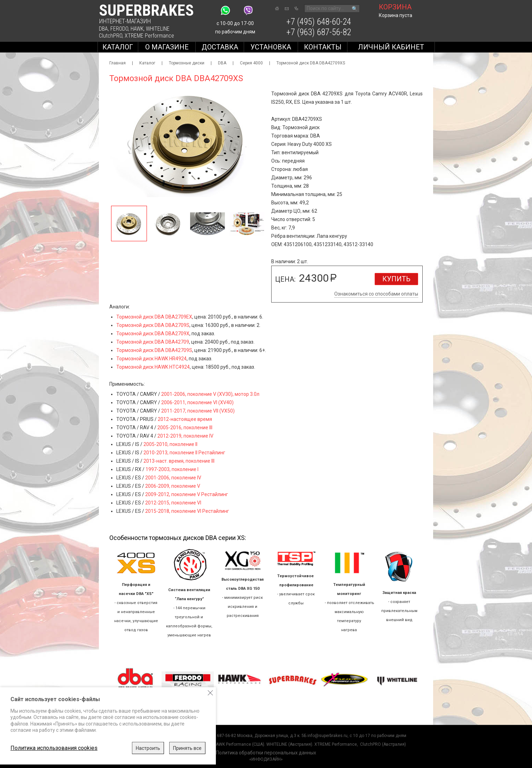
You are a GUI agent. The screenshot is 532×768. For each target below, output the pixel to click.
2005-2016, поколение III (185, 428)
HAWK (137, 29)
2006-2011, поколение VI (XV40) (197, 402)
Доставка (220, 47)
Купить (396, 279)
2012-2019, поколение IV (185, 436)
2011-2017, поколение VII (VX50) (198, 411)
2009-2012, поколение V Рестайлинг (187, 494)
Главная (118, 63)
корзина (395, 7)
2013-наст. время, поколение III (179, 461)
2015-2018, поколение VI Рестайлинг (187, 511)
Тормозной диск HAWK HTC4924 (153, 367)
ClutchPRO (111, 36)
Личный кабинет (391, 47)
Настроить (148, 748)
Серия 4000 (251, 63)
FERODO (119, 29)
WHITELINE (158, 29)
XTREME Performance (149, 36)
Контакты (323, 47)
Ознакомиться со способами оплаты (376, 294)
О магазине (167, 47)
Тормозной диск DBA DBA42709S (154, 350)
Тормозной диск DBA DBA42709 (153, 342)
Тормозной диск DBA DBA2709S (153, 325)
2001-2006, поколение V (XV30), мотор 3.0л (210, 394)
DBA (103, 29)
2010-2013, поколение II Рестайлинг (184, 453)
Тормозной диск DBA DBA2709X (153, 334)
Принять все (187, 748)
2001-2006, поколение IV (173, 478)
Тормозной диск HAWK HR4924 (151, 359)
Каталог (118, 47)
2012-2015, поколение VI (173, 503)
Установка (271, 47)
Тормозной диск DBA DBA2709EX (154, 317)
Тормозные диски (187, 63)
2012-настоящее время (185, 419)
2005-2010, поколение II (170, 444)
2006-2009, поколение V (173, 486)
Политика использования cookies (54, 748)
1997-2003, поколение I (172, 469)
